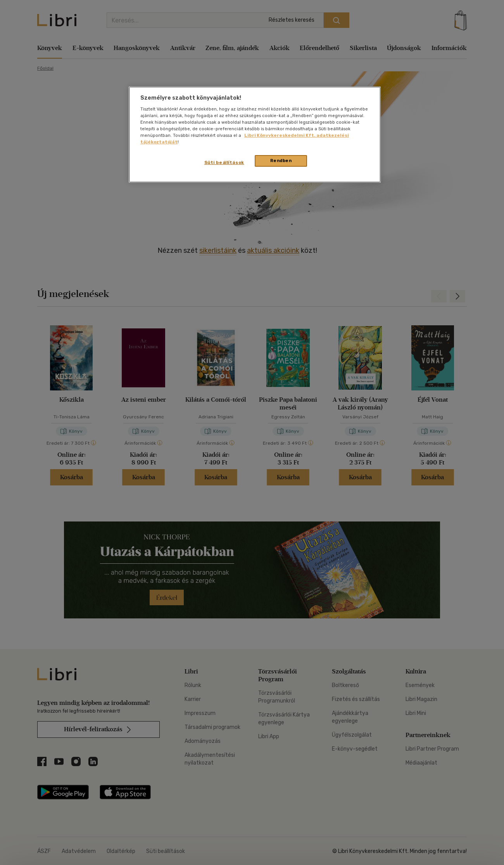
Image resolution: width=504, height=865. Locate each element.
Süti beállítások (224, 162)
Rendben (281, 161)
